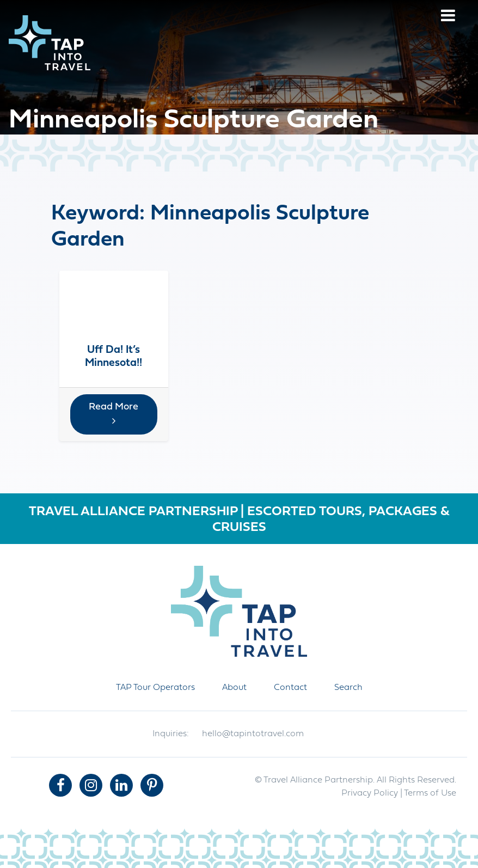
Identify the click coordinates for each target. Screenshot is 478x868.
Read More (114, 414)
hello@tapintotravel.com (253, 734)
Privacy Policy (370, 793)
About (234, 688)
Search (348, 688)
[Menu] (448, 17)
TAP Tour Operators (155, 688)
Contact (290, 688)
